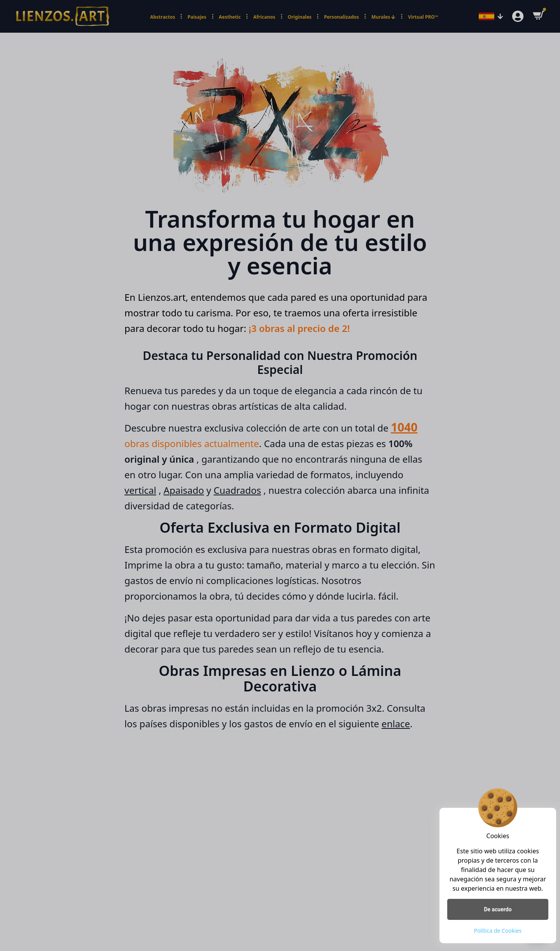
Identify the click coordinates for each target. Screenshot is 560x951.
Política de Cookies (498, 931)
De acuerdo (498, 909)
